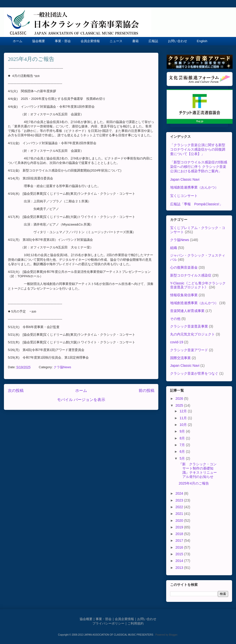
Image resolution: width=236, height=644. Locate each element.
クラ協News (62, 367)
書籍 (135, 41)
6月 (183, 452)
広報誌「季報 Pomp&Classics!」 (196, 204)
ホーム (18, 41)
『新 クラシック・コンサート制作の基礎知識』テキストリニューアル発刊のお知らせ (198, 470)
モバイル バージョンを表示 (81, 400)
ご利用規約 (136, 623)
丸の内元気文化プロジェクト (192, 334)
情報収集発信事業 (184, 295)
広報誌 (153, 41)
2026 (180, 399)
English (202, 41)
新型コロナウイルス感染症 (191, 275)
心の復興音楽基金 (184, 267)
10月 (184, 425)
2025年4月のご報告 (194, 483)
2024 (180, 493)
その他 (175, 319)
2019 (180, 527)
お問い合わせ (177, 41)
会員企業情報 (90, 41)
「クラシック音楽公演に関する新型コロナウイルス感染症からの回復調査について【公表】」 (198, 149)
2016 (180, 547)
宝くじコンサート (184, 196)
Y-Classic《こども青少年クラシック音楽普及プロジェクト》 (198, 285)
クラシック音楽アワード (189, 350)
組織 (174, 248)
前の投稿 (147, 391)
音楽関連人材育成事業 (187, 311)
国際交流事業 (180, 358)
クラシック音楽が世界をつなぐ (194, 373)
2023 (180, 500)
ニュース (116, 41)
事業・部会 (63, 41)
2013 (180, 568)
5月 (183, 458)
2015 (180, 554)
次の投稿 (16, 391)
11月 (184, 418)
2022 (180, 507)
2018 (180, 534)
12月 (184, 411)
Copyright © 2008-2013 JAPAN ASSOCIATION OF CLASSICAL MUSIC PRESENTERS (106, 635)
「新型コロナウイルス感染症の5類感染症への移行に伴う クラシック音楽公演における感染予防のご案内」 (199, 167)
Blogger (173, 635)
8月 (183, 438)
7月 (183, 445)
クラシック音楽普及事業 (189, 326)
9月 (183, 431)
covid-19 (177, 342)
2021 (180, 514)
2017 (180, 540)
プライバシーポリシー (108, 623)
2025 (180, 405)
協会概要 (39, 41)
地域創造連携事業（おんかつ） (194, 187)
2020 (180, 521)
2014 (180, 561)
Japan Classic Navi (185, 179)
